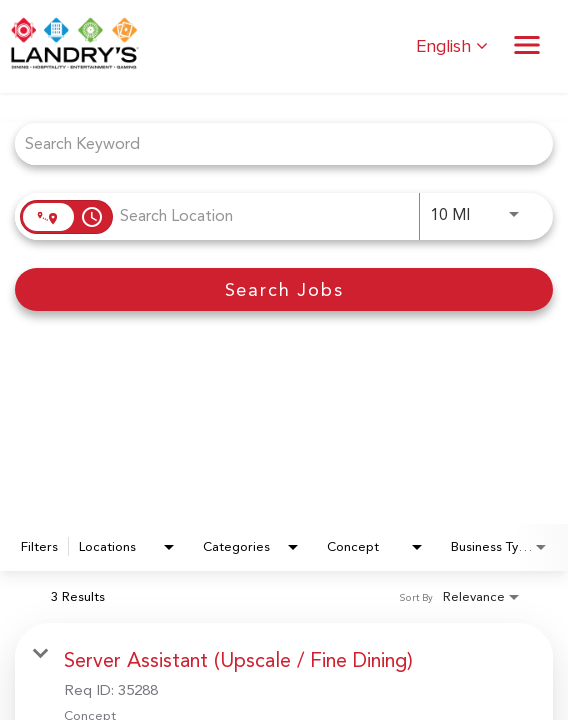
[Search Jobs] (284, 289)
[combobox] (274, 143)
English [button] (452, 46)
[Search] (284, 289)
